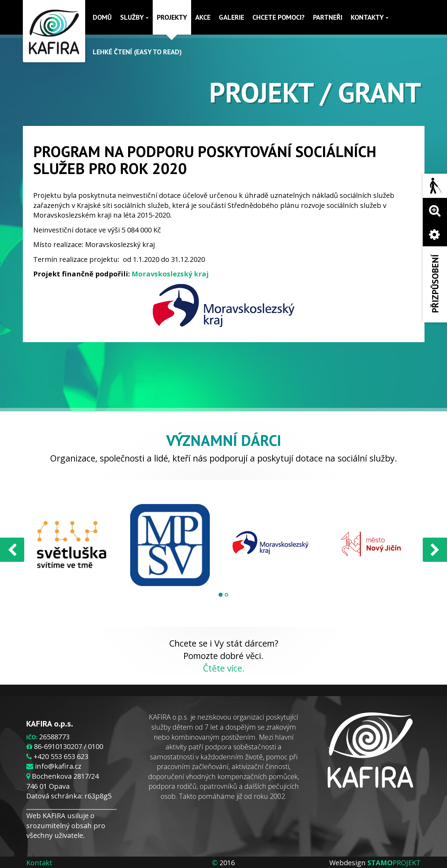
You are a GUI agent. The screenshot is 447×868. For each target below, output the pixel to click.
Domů (102, 17)
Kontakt (39, 863)
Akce (203, 17)
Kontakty (370, 17)
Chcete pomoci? (279, 17)
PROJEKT (394, 863)
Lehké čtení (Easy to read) (137, 52)
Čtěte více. (224, 668)
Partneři (328, 17)
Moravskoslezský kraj (170, 274)
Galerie (231, 17)
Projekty (172, 17)
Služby (134, 17)
